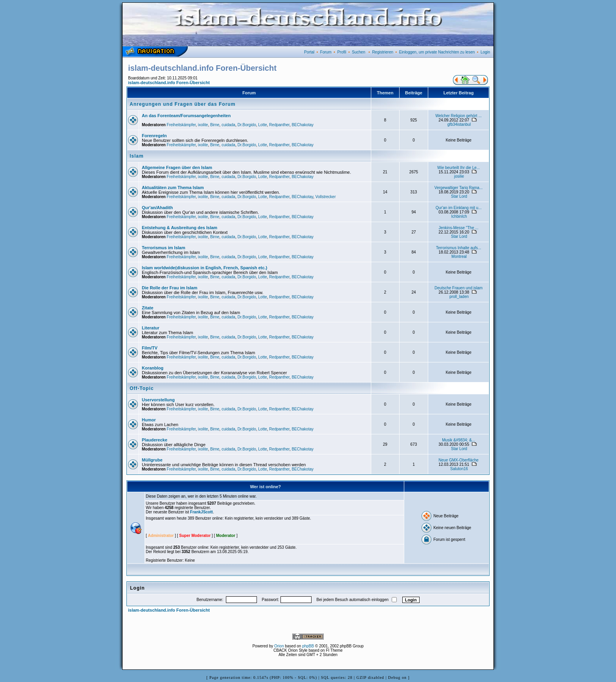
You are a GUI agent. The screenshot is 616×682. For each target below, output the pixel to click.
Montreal (459, 256)
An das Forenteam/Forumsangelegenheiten (186, 116)
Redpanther (279, 125)
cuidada (228, 125)
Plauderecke (155, 440)
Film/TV (150, 348)
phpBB (308, 646)
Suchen (359, 52)
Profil (342, 52)
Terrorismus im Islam (163, 248)
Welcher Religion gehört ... (458, 116)
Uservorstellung (158, 400)
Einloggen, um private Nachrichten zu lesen (437, 52)
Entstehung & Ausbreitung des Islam (180, 228)
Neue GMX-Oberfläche (458, 460)
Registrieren (383, 52)
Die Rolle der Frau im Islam (170, 288)
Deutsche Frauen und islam (458, 288)
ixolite (203, 125)
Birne (215, 125)
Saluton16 (459, 469)
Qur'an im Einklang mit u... (459, 208)
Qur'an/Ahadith (157, 208)
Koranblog (153, 368)
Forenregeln (154, 136)
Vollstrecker (326, 197)
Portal (309, 52)
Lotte (262, 125)
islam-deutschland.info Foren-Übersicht (169, 83)
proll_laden (459, 297)
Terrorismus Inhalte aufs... (459, 248)
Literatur (151, 328)
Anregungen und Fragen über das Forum (182, 104)
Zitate (148, 308)
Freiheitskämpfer (181, 125)
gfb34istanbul (459, 124)
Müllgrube (152, 460)
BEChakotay (302, 125)
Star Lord (459, 196)
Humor (149, 420)
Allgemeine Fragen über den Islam (177, 167)
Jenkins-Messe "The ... (458, 228)
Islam (137, 156)
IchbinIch (459, 216)
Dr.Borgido (247, 125)
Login (485, 52)
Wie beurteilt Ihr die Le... (458, 168)
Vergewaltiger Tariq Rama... (459, 188)
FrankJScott (202, 512)
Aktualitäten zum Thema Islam (173, 188)
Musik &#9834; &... (458, 440)
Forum (326, 52)
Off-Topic (142, 388)
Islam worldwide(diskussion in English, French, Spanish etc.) (204, 268)
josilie (459, 176)
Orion (279, 646)
